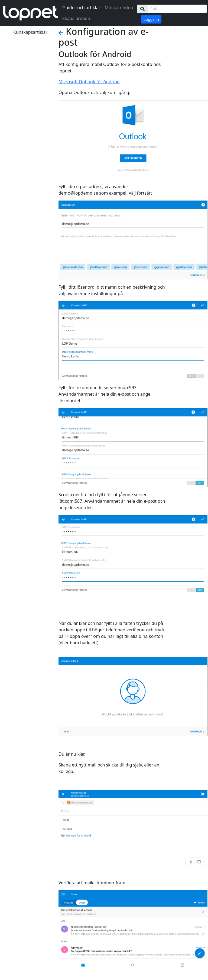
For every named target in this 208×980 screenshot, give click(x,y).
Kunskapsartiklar (30, 32)
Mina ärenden (119, 8)
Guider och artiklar (81, 8)
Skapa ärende (76, 18)
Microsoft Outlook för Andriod (89, 82)
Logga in (151, 19)
